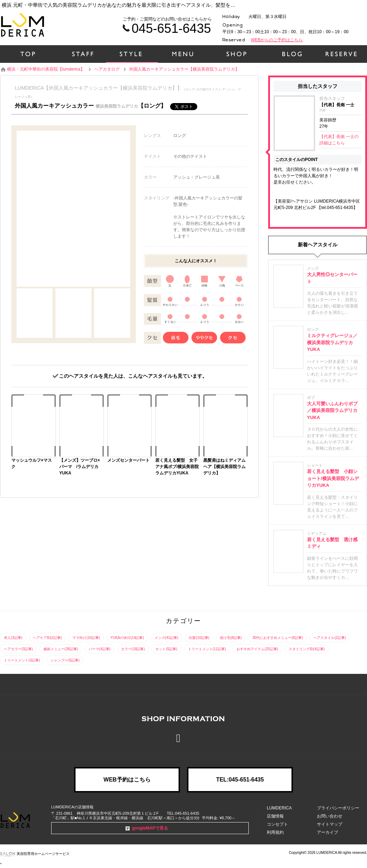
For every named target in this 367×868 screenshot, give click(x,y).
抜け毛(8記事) (231, 638)
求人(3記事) (13, 638)
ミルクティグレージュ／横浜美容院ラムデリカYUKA (332, 342)
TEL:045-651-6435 (240, 780)
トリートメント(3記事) (22, 660)
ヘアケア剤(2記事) (47, 638)
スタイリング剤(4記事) (307, 649)
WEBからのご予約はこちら (277, 40)
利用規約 (275, 832)
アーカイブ (327, 832)
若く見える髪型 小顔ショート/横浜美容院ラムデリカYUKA (333, 478)
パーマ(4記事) (100, 649)
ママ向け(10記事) (86, 638)
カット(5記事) (166, 649)
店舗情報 (275, 816)
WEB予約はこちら (127, 780)
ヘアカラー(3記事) (18, 649)
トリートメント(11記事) (207, 649)
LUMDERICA (279, 808)
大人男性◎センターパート (332, 278)
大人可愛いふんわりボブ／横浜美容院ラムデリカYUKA (332, 411)
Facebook (183, 738)
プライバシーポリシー (338, 808)
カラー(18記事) (133, 649)
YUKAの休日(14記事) (127, 638)
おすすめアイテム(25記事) (257, 649)
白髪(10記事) (199, 638)
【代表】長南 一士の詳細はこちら (339, 140)
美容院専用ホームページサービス (35, 854)
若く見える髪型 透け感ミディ (332, 543)
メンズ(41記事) (167, 638)
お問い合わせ (330, 816)
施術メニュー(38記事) (61, 649)
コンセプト (277, 824)
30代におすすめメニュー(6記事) (278, 638)
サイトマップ (330, 824)
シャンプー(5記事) (65, 660)
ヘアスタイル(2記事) (330, 638)
